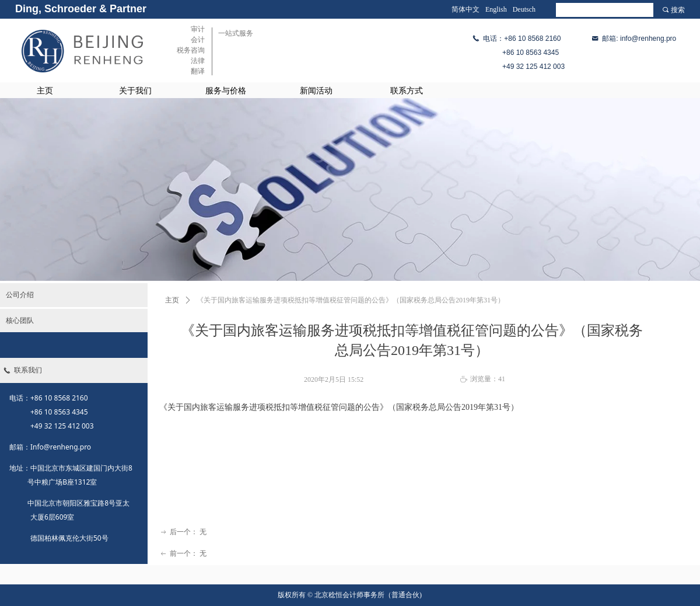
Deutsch (524, 9)
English (496, 9)
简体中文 (466, 9)
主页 (172, 300)
